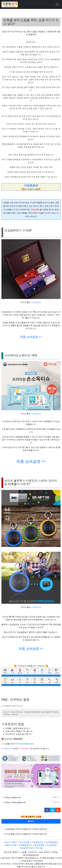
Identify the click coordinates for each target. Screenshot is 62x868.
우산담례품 (51, 845)
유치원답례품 (51, 842)
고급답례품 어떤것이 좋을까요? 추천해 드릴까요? (26, 829)
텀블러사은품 (11, 845)
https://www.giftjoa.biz (16, 802)
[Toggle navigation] (57, 4)
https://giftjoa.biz (26, 744)
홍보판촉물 (39, 845)
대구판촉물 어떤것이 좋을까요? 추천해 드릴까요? (26, 834)
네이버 (7, 749)
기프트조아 (36, 302)
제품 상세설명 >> (31, 337)
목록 (31, 821)
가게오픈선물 (24, 842)
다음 (13, 749)
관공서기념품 (10, 842)
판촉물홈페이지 (25, 845)
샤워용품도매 (37, 842)
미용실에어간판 (26, 848)
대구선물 (39, 848)
